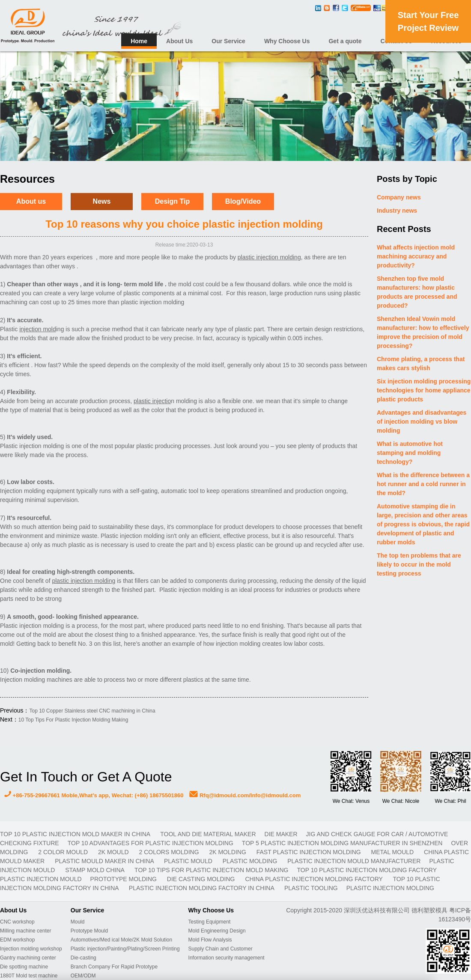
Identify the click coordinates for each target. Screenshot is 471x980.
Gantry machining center (28, 958)
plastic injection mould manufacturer (354, 861)
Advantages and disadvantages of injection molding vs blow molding (422, 422)
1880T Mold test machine (29, 976)
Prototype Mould (89, 931)
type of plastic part (240, 329)
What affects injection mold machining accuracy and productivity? (416, 256)
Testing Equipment (210, 922)
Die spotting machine (24, 967)
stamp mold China (95, 870)
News (102, 201)
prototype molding (124, 879)
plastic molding (251, 861)
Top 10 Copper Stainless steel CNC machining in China (92, 711)
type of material (30, 410)
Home (139, 41)
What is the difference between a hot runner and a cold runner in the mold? (423, 484)
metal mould (393, 852)
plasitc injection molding (390, 888)
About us (31, 201)
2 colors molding (170, 852)
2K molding (228, 852)
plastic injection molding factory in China (202, 888)
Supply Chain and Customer (221, 949)
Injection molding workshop (31, 949)
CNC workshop (17, 922)
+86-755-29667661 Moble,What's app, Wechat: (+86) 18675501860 (94, 795)
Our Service (228, 41)
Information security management (227, 958)
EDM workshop (17, 940)
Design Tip (173, 201)
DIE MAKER (281, 834)
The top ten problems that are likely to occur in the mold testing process (419, 564)
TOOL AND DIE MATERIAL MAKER (208, 834)
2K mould (114, 852)
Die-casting (83, 958)
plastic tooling (311, 888)
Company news (399, 197)
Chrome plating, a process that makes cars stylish (421, 364)
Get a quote (345, 41)
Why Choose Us (287, 41)
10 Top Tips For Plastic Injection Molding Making (73, 720)
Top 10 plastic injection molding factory (367, 870)
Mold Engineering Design (217, 931)
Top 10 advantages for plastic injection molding (151, 843)
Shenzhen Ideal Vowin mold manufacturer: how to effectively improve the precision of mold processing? (423, 332)
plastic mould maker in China (105, 861)
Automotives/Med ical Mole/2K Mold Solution (121, 940)
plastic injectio (256, 257)
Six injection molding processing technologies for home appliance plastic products (424, 390)
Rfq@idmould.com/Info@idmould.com (245, 795)
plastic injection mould (41, 879)
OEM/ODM (83, 976)
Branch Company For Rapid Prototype (114, 967)
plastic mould (189, 861)
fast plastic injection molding (310, 852)
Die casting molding (202, 879)
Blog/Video (243, 201)
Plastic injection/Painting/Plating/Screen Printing (125, 949)
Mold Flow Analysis (210, 940)
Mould (78, 922)
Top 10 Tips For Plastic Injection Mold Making (211, 870)
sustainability (116, 527)
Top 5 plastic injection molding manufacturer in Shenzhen (342, 843)
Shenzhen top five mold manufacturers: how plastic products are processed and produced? (417, 292)
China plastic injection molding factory (314, 879)
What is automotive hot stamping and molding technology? (410, 453)
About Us (179, 41)
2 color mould (64, 852)
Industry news (397, 211)
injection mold (158, 302)
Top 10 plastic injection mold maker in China (76, 834)
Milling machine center (25, 931)
